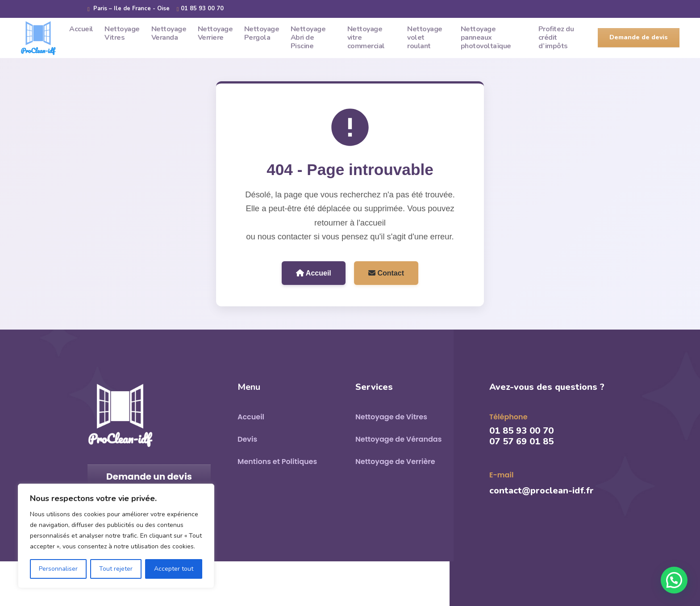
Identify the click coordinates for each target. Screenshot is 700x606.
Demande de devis (639, 37)
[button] (674, 580)
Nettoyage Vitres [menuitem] (122, 33)
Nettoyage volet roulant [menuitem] (425, 38)
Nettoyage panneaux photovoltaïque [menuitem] (486, 38)
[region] (116, 536)
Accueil (314, 273)
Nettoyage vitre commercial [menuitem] (366, 38)
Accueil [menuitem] (81, 29)
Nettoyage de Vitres (391, 417)
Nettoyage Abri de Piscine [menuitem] (308, 38)
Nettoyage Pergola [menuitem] (262, 33)
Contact (386, 273)
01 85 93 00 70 (200, 9)
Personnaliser (58, 569)
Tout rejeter (116, 569)
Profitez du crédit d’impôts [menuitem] (556, 38)
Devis (247, 439)
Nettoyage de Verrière (395, 462)
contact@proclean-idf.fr (542, 491)
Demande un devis (149, 476)
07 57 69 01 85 (521, 441)
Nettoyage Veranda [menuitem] (169, 33)
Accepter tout (174, 569)
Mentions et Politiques (277, 462)
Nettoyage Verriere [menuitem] (215, 33)
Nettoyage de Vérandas (398, 439)
